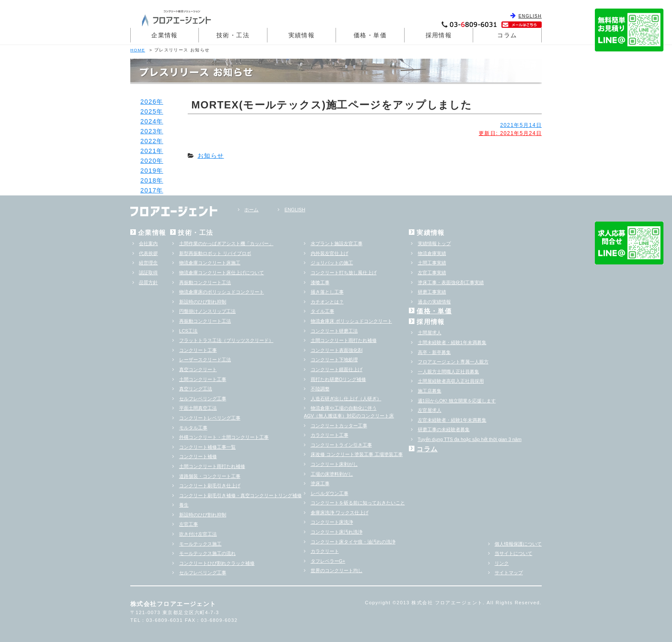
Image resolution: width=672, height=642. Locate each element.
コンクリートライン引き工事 (341, 445)
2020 (149, 161)
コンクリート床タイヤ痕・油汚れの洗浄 (353, 542)
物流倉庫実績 (432, 253)
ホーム (251, 210)
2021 (149, 151)
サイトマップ (509, 573)
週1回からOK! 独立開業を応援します (457, 401)
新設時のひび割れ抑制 (203, 302)
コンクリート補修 (198, 456)
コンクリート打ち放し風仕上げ (344, 273)
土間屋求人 (430, 333)
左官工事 (189, 524)
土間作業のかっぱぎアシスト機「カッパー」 (226, 243)
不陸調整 (320, 389)
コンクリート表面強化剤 (337, 350)
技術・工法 (233, 35)
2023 (149, 131)
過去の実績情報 (434, 302)
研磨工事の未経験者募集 (444, 429)
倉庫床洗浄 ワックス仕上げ (340, 513)
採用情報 (439, 35)
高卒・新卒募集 (434, 352)
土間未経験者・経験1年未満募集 (452, 342)
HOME (138, 50)
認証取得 (148, 273)
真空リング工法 (196, 389)
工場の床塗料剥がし (332, 474)
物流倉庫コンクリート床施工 (210, 263)
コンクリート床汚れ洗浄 (337, 532)
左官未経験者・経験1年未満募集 (452, 420)
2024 (149, 121)
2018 (149, 180)
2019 (149, 171)
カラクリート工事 (330, 435)
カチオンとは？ (327, 302)
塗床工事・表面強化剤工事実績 (451, 282)
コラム (507, 35)
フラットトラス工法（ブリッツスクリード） (226, 340)
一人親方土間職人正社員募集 (448, 372)
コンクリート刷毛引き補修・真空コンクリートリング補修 (240, 495)
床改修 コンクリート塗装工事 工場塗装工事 (357, 454)
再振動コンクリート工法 (205, 282)
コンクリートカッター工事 (339, 426)
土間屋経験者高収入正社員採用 (451, 381)
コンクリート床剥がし (334, 464)
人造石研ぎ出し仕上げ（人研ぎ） (346, 399)
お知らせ (211, 156)
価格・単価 (370, 35)
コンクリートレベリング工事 (210, 418)
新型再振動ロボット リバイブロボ (215, 253)
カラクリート (325, 551)
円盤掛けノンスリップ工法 (207, 311)
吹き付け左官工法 (198, 534)
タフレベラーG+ (328, 561)
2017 (149, 190)
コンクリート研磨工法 (334, 331)
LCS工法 (188, 331)
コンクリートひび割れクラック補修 (217, 563)
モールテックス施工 (200, 544)
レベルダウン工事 (330, 493)
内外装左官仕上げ (330, 253)
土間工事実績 (432, 263)
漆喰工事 (320, 282)
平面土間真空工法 (198, 408)
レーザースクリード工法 (205, 360)
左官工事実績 (432, 273)
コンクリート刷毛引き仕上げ (210, 486)
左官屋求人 (430, 410)
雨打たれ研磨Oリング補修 (339, 379)
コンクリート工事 (198, 350)
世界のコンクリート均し (337, 570)
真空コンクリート (198, 369)
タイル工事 (322, 311)
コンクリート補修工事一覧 (207, 447)
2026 (149, 102)
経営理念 (148, 263)
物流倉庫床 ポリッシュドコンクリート (351, 321)
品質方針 (148, 282)
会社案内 (148, 243)
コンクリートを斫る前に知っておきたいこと (358, 503)
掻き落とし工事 (327, 292)
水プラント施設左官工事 (337, 243)
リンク (502, 563)
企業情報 (165, 35)
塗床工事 (320, 483)
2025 (149, 111)
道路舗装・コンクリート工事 (210, 476)
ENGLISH (530, 16)
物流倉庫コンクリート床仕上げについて (222, 273)
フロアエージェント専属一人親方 (453, 362)
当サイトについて (513, 553)
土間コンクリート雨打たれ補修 (212, 466)
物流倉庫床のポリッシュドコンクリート (222, 292)
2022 (149, 141)
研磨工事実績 (432, 292)
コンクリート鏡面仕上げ (337, 369)
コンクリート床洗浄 (332, 522)
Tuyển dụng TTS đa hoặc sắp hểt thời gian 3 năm (470, 439)
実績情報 (302, 35)
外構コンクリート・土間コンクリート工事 (224, 437)
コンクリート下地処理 (334, 360)
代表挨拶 (148, 253)
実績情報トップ (434, 243)
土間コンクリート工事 (203, 379)
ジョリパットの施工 (332, 263)
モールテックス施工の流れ (207, 553)
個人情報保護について (518, 544)
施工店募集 (430, 391)
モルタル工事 (193, 428)
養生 (184, 505)
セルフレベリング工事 (203, 399)
